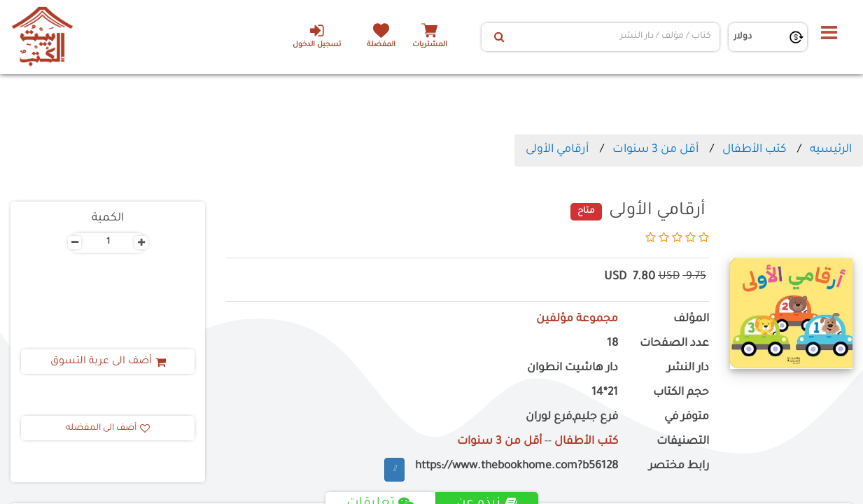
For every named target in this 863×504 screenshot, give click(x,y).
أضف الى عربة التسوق (108, 362)
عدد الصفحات (674, 344)
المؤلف (691, 320)
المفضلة (381, 45)
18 (612, 344)
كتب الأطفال (754, 150)
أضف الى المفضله (108, 428)
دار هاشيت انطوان (573, 369)
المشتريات (430, 45)
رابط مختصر (679, 467)
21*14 (605, 393)
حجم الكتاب (681, 393)
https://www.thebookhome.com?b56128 (517, 467)
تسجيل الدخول (317, 36)
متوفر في (687, 418)
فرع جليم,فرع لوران (572, 418)
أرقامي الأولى (557, 150)
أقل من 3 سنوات (655, 150)
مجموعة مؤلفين (577, 320)
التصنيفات (683, 442)
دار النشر (688, 369)
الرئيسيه (831, 150)
